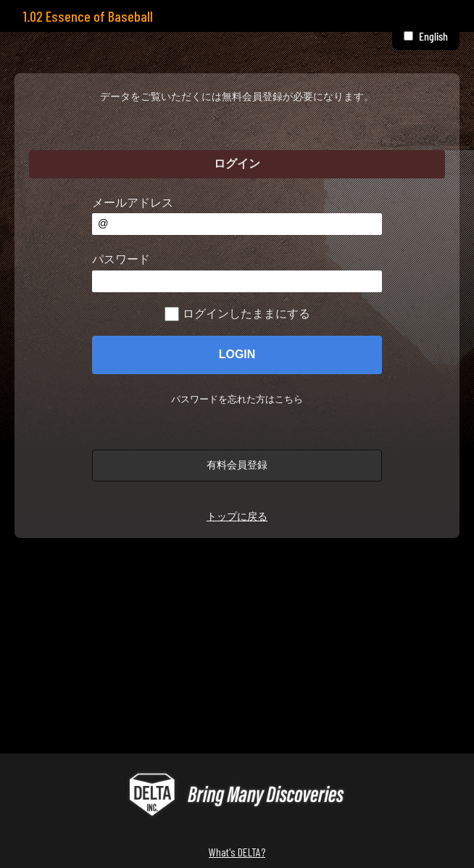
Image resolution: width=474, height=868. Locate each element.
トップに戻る (237, 516)
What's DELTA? (237, 852)
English (433, 36)
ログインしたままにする (246, 314)
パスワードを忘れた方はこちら (237, 399)
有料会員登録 (237, 465)
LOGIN (237, 354)
